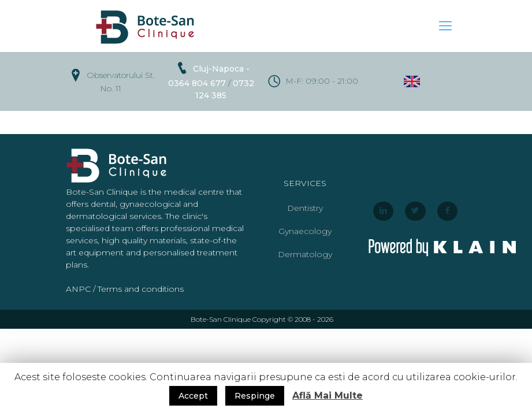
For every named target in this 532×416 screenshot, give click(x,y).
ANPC (78, 289)
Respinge (255, 396)
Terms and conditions (141, 289)
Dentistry (305, 208)
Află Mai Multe (328, 395)
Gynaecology (305, 231)
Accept (193, 396)
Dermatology (305, 254)
